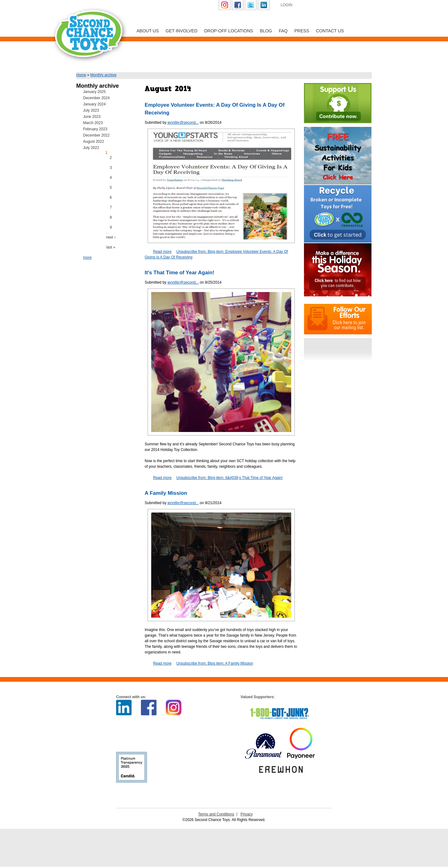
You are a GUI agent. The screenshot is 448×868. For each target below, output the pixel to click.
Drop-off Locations (229, 31)
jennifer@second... (183, 123)
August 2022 (93, 142)
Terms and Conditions (216, 814)
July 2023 (91, 110)
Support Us (330, 6)
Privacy (247, 814)
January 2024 (94, 104)
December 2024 (96, 98)
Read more (162, 252)
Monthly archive (103, 75)
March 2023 (93, 123)
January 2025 (94, 92)
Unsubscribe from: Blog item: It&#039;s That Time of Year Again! (230, 478)
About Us (148, 31)
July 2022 (91, 148)
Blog (266, 31)
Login (286, 5)
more (87, 258)
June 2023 (92, 117)
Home (81, 75)
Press (302, 31)
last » (111, 247)
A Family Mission (166, 493)
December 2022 (96, 135)
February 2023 (95, 129)
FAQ (283, 31)
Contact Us (330, 31)
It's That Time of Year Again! (180, 273)
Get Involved (181, 31)
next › (111, 237)
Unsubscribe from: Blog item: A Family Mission (215, 663)
